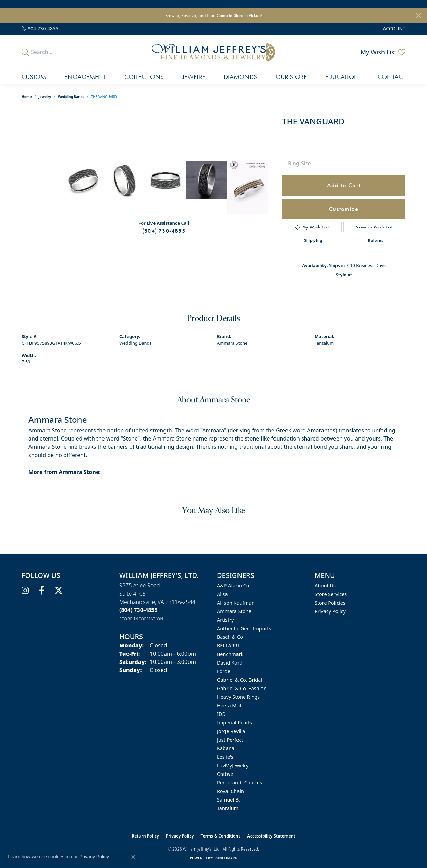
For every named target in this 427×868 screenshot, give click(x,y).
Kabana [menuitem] (226, 748)
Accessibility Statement (271, 836)
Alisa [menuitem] (222, 594)
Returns (376, 240)
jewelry (45, 97)
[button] (394, 29)
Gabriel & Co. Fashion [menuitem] (242, 688)
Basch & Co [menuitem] (230, 637)
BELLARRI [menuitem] (228, 646)
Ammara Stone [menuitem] (234, 611)
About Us (325, 586)
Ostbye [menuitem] (225, 774)
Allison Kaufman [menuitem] (236, 603)
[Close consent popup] (133, 857)
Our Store (291, 77)
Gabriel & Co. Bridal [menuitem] (240, 680)
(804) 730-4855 (164, 231)
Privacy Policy (330, 611)
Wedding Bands (71, 97)
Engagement (85, 77)
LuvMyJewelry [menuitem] (233, 765)
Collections (144, 77)
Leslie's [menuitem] (225, 757)
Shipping (313, 240)
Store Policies (330, 603)
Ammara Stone (232, 343)
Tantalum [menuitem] (228, 808)
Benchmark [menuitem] (230, 654)
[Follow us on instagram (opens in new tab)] (25, 591)
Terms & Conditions (221, 836)
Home (27, 97)
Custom (34, 77)
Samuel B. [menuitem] (228, 800)
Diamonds (240, 77)
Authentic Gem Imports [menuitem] (244, 628)
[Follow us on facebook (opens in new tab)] (42, 591)
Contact (392, 77)
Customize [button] (344, 209)
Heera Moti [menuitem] (230, 705)
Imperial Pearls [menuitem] (234, 723)
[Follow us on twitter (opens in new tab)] (59, 591)
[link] (40, 29)
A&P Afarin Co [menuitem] (233, 586)
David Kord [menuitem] (230, 663)
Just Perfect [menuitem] (230, 740)
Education (342, 77)
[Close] (419, 16)
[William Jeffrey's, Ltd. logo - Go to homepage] (213, 52)
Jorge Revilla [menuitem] (231, 731)
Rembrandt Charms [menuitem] (240, 783)
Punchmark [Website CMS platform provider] (226, 858)
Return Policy (145, 836)
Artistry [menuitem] (225, 620)
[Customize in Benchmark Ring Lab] (248, 187)
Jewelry (194, 77)
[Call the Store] (138, 610)
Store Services (331, 594)
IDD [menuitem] (221, 714)
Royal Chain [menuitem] (230, 791)
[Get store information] (141, 619)
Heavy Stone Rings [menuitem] (238, 697)
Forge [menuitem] (224, 671)
